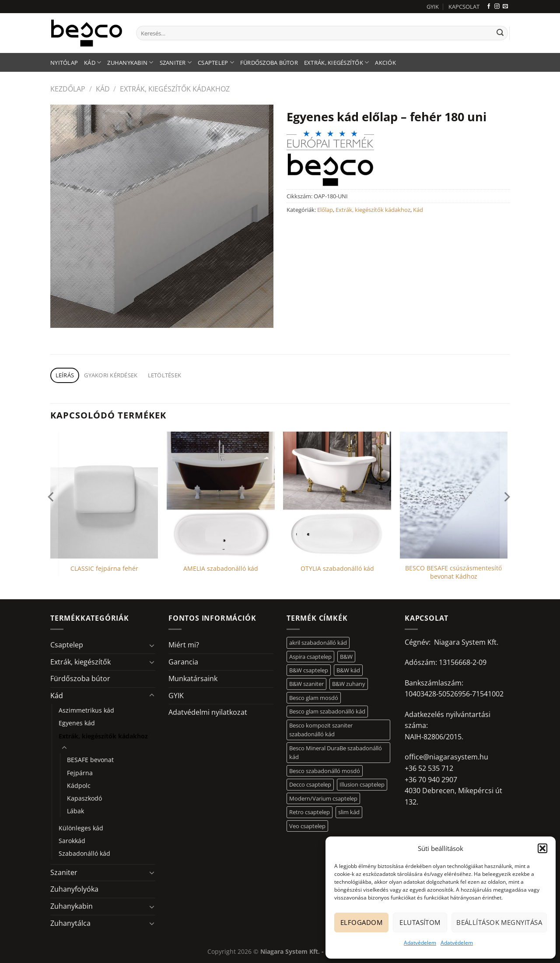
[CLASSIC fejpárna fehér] (104, 495)
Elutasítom (420, 922)
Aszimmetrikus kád (86, 710)
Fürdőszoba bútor (269, 63)
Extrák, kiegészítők (336, 62)
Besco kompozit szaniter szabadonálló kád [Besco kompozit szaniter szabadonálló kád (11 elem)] (321, 730)
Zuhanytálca (70, 923)
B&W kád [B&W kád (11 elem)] (348, 670)
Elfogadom (361, 922)
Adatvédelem (420, 943)
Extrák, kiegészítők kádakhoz (175, 89)
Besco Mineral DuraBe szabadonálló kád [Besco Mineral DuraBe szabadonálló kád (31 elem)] (336, 752)
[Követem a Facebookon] (489, 7)
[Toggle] (152, 645)
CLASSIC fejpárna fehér (104, 569)
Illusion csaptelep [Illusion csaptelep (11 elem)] (362, 784)
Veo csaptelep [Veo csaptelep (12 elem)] (307, 826)
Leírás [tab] (65, 375)
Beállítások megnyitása (499, 922)
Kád (93, 62)
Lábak (75, 811)
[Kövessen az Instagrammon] (497, 7)
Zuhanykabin (130, 62)
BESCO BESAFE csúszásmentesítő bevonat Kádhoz (453, 572)
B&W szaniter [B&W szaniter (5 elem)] (306, 684)
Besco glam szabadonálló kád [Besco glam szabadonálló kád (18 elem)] (327, 711)
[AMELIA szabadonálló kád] (221, 495)
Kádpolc (79, 786)
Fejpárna (80, 773)
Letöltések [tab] (165, 375)
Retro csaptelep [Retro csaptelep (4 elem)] (310, 812)
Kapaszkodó (84, 798)
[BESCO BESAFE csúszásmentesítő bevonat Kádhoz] (454, 495)
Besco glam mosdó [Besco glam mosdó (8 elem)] (314, 698)
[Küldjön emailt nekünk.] (505, 7)
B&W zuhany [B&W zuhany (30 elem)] (349, 684)
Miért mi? (184, 645)
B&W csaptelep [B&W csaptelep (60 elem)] (309, 670)
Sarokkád (72, 841)
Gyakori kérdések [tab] (111, 375)
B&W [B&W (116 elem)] (346, 657)
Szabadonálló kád (84, 853)
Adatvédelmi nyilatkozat (208, 712)
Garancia (183, 662)
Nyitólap (64, 63)
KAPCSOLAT (464, 7)
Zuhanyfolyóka (74, 889)
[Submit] (500, 33)
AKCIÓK (385, 63)
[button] (542, 848)
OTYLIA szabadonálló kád (337, 569)
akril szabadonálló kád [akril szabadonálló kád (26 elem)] (318, 643)
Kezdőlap (68, 89)
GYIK (433, 7)
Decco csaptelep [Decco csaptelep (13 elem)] (310, 784)
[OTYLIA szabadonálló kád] (337, 495)
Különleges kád (81, 828)
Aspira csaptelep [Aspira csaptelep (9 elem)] (310, 657)
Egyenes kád (77, 723)
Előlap (325, 210)
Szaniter (176, 62)
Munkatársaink (193, 678)
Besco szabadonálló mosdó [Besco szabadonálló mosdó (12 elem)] (325, 771)
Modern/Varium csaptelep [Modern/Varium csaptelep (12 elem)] (323, 798)
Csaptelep (216, 62)
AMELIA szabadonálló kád (221, 569)
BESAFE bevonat (90, 760)
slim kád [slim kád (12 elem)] (349, 812)
